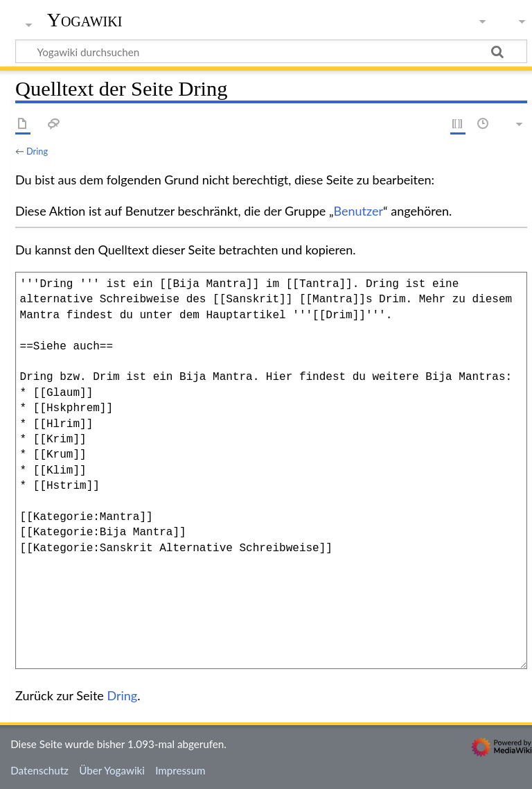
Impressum (180, 770)
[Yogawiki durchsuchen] (271, 51)
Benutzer (359, 211)
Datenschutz (39, 770)
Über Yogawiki (112, 770)
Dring (37, 151)
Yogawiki (85, 20)
